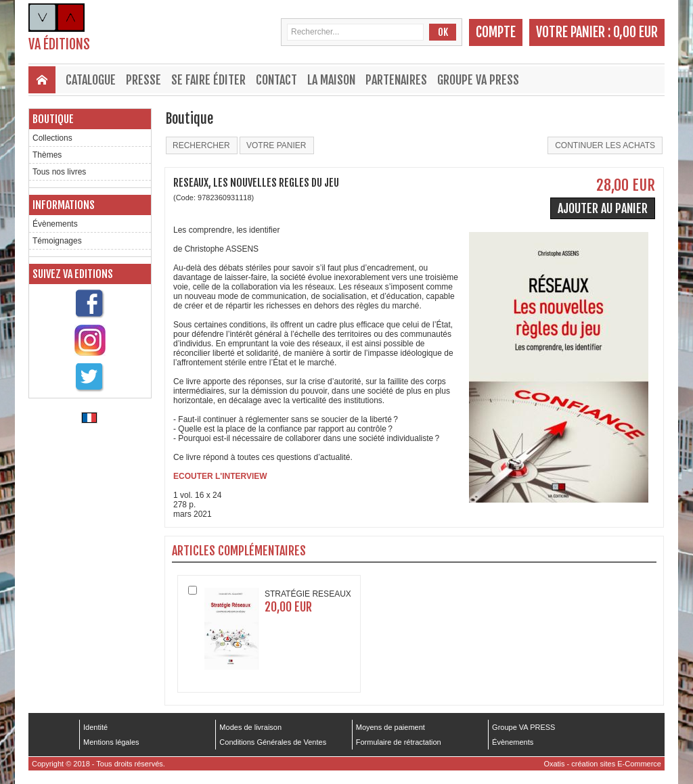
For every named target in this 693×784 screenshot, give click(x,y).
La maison (331, 80)
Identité (95, 727)
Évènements (55, 224)
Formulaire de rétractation (399, 742)
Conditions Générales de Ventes (273, 742)
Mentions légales (111, 742)
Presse (143, 80)
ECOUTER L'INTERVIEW (220, 476)
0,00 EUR (635, 32)
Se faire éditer (208, 80)
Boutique (53, 119)
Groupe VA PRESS (478, 80)
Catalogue (91, 80)
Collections (52, 138)
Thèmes (47, 155)
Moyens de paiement (390, 727)
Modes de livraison (250, 727)
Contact (276, 80)
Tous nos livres (59, 172)
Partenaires (396, 80)
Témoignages (57, 241)
